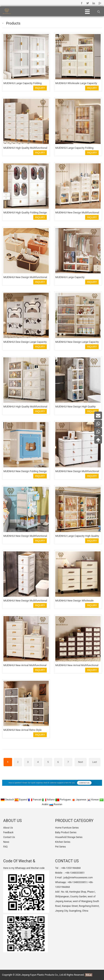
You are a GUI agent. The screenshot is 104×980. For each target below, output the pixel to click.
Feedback (8, 832)
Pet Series (60, 847)
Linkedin (94, 3)
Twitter (88, 3)
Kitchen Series (63, 842)
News (6, 842)
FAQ (5, 847)
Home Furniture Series (67, 828)
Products (13, 23)
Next (81, 762)
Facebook (82, 3)
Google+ (100, 3)
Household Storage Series (69, 837)
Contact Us (9, 837)
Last (95, 762)
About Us (8, 828)
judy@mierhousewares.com (78, 878)
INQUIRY (40, 88)
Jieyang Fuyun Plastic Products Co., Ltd (42, 975)
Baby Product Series (66, 832)
